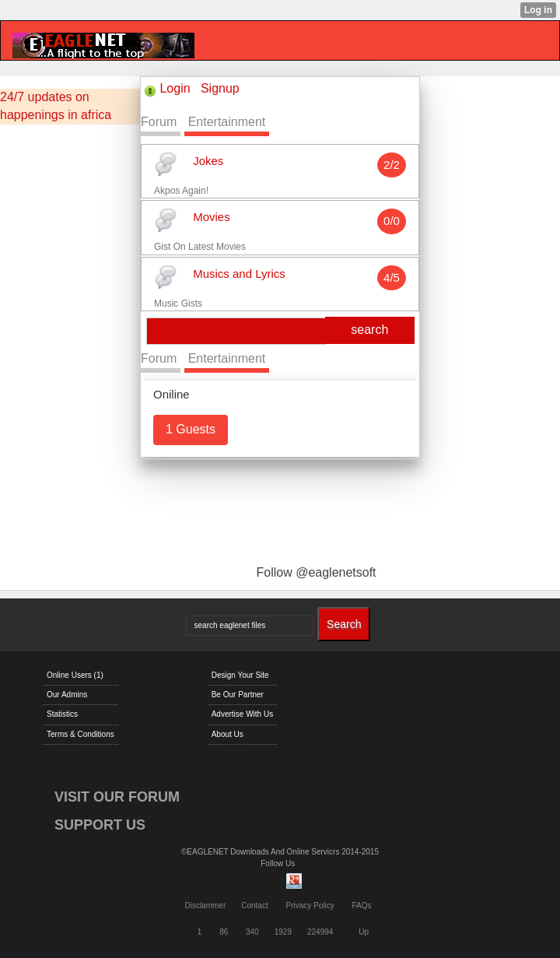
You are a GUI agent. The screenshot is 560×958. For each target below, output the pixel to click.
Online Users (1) (75, 675)
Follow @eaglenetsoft (316, 572)
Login (175, 88)
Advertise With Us (242, 714)
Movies (212, 218)
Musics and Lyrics (239, 274)
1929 (283, 932)
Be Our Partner (238, 695)
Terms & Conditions (80, 734)
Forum (159, 122)
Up (364, 932)
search (369, 330)
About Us (227, 734)
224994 (320, 932)
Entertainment (227, 122)
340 (252, 932)
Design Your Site (240, 675)
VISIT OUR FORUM (117, 797)
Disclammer (205, 905)
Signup (220, 88)
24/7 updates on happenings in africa (56, 106)
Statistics (62, 714)
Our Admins (67, 695)
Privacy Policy (310, 905)
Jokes (208, 161)
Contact (254, 905)
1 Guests (191, 429)
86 (224, 932)
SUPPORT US (100, 825)
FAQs (362, 905)
